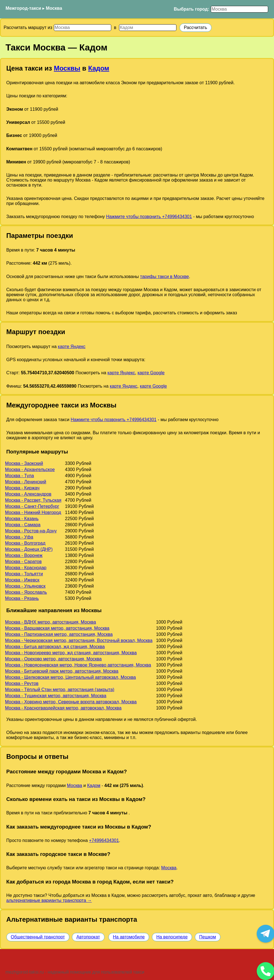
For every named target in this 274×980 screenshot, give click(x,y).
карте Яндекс (71, 347)
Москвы (67, 68)
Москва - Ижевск (22, 580)
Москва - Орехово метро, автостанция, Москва (53, 659)
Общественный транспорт (38, 937)
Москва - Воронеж (24, 555)
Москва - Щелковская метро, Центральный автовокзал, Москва (70, 677)
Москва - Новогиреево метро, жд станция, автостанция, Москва (71, 653)
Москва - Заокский (24, 463)
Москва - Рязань (22, 598)
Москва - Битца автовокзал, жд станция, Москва (55, 647)
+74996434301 (104, 840)
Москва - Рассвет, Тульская (33, 500)
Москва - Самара (23, 525)
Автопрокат (88, 937)
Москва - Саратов (23, 562)
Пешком (208, 937)
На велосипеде (172, 937)
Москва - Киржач (22, 488)
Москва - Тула (20, 476)
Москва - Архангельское (30, 470)
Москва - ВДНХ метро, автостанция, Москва (50, 622)
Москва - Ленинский (26, 482)
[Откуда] (83, 28)
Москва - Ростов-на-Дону (31, 531)
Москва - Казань (22, 519)
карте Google (151, 373)
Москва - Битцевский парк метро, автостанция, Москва (62, 671)
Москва (54, 8)
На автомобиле (129, 937)
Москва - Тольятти (24, 574)
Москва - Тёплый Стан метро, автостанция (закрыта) (60, 690)
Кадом (99, 68)
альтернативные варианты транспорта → (49, 900)
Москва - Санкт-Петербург (32, 506)
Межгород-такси (23, 8)
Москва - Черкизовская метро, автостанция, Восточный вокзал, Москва (79, 640)
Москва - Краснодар (26, 568)
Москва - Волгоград (25, 543)
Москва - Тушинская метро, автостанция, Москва (56, 696)
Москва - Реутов (22, 683)
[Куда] (148, 28)
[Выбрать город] (239, 9)
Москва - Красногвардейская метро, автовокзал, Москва (63, 708)
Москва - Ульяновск (25, 586)
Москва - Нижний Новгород (33, 512)
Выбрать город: (192, 9)
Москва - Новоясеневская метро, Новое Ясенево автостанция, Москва (78, 665)
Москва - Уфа (19, 537)
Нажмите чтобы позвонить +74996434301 (149, 217)
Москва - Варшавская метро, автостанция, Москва (57, 628)
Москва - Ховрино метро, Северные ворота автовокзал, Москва (71, 702)
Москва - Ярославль (26, 592)
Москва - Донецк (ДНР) (29, 549)
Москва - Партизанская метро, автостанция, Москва (59, 634)
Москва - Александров (28, 494)
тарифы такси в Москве (165, 277)
